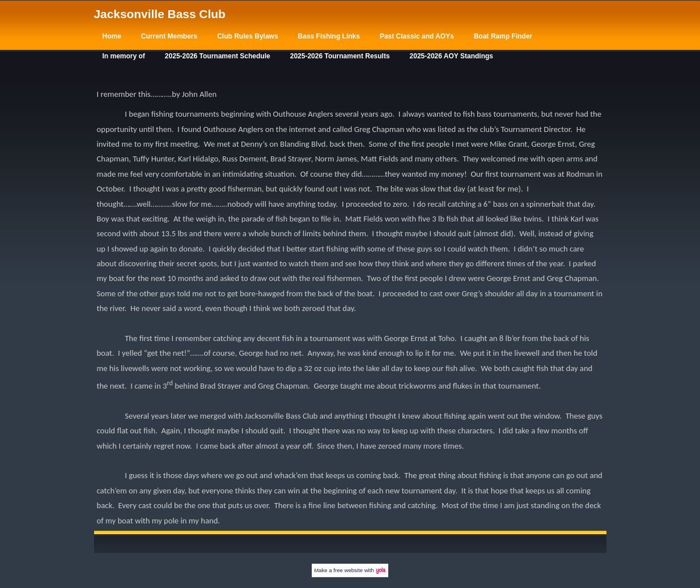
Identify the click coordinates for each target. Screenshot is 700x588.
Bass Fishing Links (329, 36)
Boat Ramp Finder (503, 36)
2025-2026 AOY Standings (451, 56)
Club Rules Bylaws (247, 36)
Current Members (169, 36)
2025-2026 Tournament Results (340, 56)
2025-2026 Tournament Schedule (218, 56)
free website (348, 570)
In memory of (124, 56)
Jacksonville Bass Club (160, 14)
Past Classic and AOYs (417, 36)
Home (112, 36)
